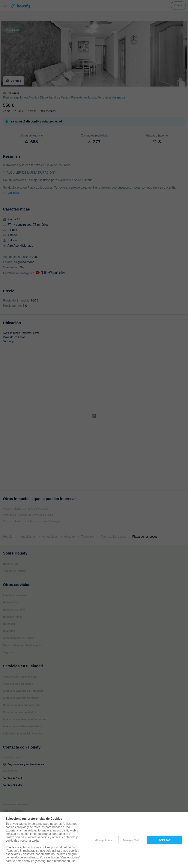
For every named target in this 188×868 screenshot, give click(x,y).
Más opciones (103, 840)
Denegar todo (132, 840)
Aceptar (165, 840)
